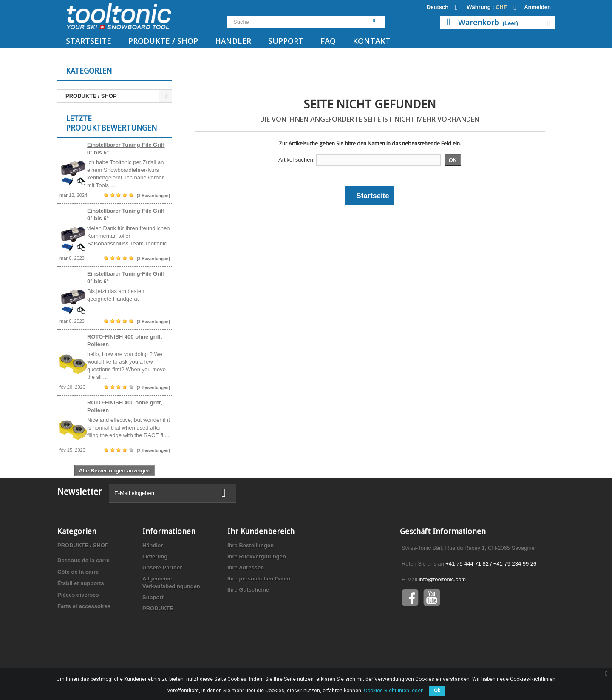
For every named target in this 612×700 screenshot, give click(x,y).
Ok (437, 691)
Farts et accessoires (84, 644)
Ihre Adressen (246, 605)
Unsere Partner (162, 605)
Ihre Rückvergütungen (257, 594)
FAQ (328, 41)
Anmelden (537, 7)
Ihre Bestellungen (251, 583)
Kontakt (372, 41)
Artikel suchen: (296, 160)
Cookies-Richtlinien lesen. (394, 691)
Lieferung (155, 594)
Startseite (89, 41)
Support (286, 41)
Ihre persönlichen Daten (259, 616)
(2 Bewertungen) (153, 393)
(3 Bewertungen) (153, 201)
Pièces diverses (78, 633)
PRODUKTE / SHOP (163, 41)
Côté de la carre (78, 610)
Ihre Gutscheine (248, 627)
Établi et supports (81, 621)
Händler (233, 41)
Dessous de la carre (84, 598)
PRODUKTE (158, 646)
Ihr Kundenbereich (261, 569)
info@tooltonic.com (442, 617)
